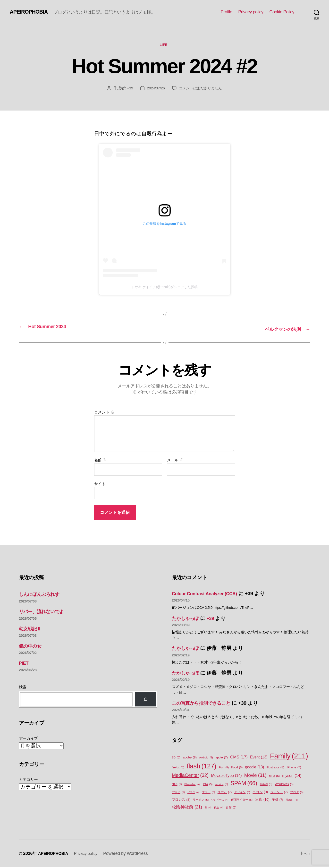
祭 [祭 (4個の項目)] (208, 808)
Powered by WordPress (131, 854)
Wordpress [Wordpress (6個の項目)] (284, 785)
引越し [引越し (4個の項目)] (291, 800)
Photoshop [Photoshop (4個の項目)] (192, 785)
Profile (227, 12)
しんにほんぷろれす (42, 595)
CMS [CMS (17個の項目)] (239, 758)
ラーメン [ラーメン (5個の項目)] (201, 801)
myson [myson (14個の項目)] (292, 776)
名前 (100, 460)
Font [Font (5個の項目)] (224, 768)
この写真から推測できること (205, 703)
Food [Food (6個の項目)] (237, 768)
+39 (128, 89)
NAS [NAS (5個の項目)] (177, 785)
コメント (104, 413)
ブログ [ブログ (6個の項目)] (297, 793)
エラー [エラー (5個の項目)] (209, 793)
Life (164, 46)
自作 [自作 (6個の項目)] (231, 808)
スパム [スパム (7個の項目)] (225, 793)
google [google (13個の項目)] (254, 768)
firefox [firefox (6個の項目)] (178, 768)
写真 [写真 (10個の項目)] (262, 800)
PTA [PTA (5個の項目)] (208, 785)
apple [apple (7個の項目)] (221, 758)
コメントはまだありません (201, 89)
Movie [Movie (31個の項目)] (255, 776)
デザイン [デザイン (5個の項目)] (242, 793)
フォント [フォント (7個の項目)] (279, 793)
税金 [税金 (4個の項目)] (219, 808)
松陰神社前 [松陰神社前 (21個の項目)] (187, 808)
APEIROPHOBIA (31, 12)
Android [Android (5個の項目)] (206, 758)
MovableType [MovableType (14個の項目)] (226, 776)
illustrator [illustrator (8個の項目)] (275, 768)
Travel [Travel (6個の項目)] (266, 785)
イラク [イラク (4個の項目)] (193, 793)
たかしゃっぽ (188, 619)
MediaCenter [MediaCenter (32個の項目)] (190, 776)
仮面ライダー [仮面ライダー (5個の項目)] (242, 801)
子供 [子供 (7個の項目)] (277, 800)
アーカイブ (29, 739)
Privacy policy (251, 12)
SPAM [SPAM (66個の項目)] (244, 784)
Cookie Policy (282, 12)
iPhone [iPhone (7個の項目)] (294, 768)
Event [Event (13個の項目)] (259, 758)
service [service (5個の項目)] (222, 785)
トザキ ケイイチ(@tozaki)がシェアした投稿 (165, 288)
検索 (23, 688)
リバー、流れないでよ (45, 612)
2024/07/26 (155, 89)
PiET (24, 663)
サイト (100, 484)
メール (175, 460)
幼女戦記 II (31, 629)
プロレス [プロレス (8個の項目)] (181, 800)
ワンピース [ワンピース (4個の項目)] (220, 800)
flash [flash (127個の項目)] (201, 767)
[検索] (145, 700)
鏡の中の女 (32, 646)
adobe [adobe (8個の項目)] (190, 758)
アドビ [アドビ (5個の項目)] (178, 793)
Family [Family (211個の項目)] (289, 757)
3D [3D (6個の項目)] (176, 758)
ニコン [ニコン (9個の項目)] (260, 793)
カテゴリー (29, 780)
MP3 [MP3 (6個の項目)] (274, 777)
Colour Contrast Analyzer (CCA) (209, 594)
